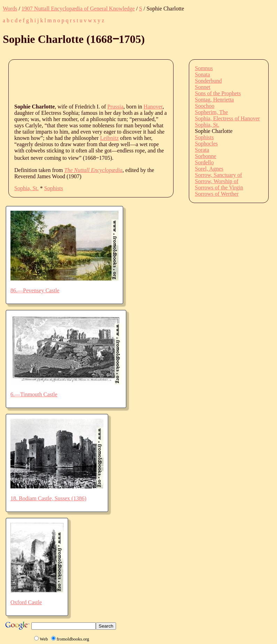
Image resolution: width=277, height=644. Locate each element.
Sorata (202, 150)
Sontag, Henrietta (214, 100)
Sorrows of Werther (217, 194)
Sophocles (206, 144)
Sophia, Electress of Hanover (227, 118)
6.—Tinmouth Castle (34, 394)
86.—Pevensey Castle (35, 290)
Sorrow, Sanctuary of (218, 175)
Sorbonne (205, 156)
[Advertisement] (141, 81)
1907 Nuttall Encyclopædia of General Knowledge (78, 9)
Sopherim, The (211, 112)
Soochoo (205, 106)
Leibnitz (109, 138)
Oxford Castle (26, 602)
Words (10, 9)
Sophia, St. (26, 188)
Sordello (204, 162)
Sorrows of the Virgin (219, 188)
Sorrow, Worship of (217, 181)
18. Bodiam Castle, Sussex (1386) (48, 498)
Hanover (153, 107)
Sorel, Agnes (209, 169)
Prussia (115, 107)
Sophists (54, 188)
